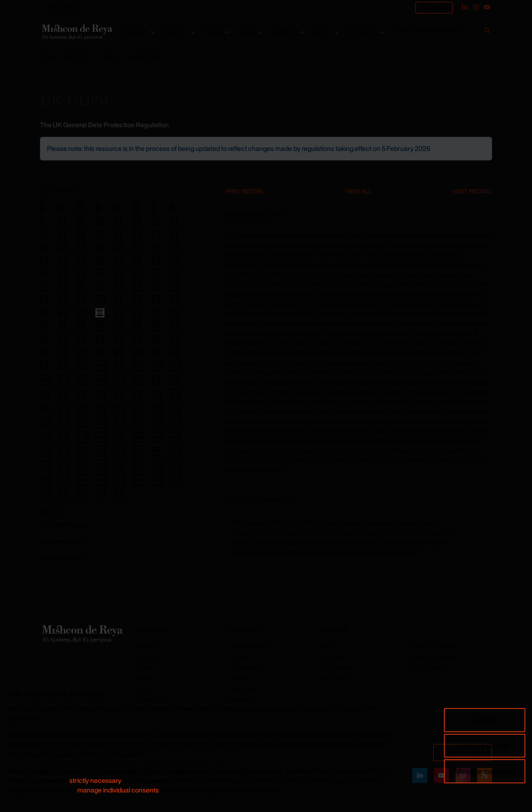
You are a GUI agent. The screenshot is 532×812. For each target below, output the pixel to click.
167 (157, 480)
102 (138, 365)
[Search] (487, 32)
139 (83, 437)
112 (175, 380)
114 (63, 394)
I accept (485, 720)
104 (175, 365)
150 (138, 451)
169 (46, 494)
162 (64, 480)
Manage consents (485, 771)
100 (101, 365)
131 (82, 423)
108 (101, 380)
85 (118, 339)
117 (119, 395)
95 (156, 352)
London (242, 657)
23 (156, 234)
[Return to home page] (76, 32)
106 (64, 380)
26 (63, 247)
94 (137, 352)
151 (156, 451)
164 (101, 480)
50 (63, 286)
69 (119, 312)
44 (100, 273)
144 (175, 437)
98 (63, 365)
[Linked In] (465, 7)
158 (138, 465)
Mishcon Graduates (435, 657)
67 (81, 313)
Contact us (363, 32)
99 (82, 365)
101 (119, 365)
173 (119, 494)
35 (81, 260)
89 (44, 352)
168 (175, 480)
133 (119, 423)
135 (157, 423)
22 (137, 234)
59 (82, 299)
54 (137, 286)
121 (44, 408)
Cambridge (246, 667)
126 (138, 408)
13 (118, 221)
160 (176, 465)
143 (157, 437)
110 (138, 380)
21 (118, 234)
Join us (323, 32)
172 (101, 494)
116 (100, 394)
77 (118, 326)
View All (359, 191)
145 (45, 451)
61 (118, 299)
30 (137, 247)
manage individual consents (118, 790)
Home (48, 56)
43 (81, 273)
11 (80, 221)
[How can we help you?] (439, 32)
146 (64, 451)
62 (137, 299)
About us (176, 32)
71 (155, 313)
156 (101, 465)
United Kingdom (249, 646)
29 (119, 247)
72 (174, 313)
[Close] (485, 144)
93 (119, 352)
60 (100, 299)
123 (83, 408)
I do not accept (485, 745)
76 (100, 326)
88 (174, 339)
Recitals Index (63, 558)
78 (137, 326)
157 (119, 465)
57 (44, 299)
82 (63, 339)
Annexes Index (63, 541)
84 (100, 339)
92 (100, 352)
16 (174, 221)
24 (174, 234)
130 (64, 423)
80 (174, 326)
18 (62, 234)
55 (156, 286)
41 (43, 273)
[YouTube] (487, 7)
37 (118, 260)
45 (118, 273)
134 (138, 423)
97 (44, 365)
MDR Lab (333, 657)
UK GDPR (77, 56)
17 (43, 234)
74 (62, 326)
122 (64, 408)
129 (45, 423)
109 (120, 380)
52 (100, 286)
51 (81, 286)
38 (137, 260)
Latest (246, 32)
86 (137, 339)
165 (120, 480)
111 (156, 380)
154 (64, 465)
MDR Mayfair (338, 667)
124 (101, 408)
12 (99, 221)
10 (62, 221)
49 (44, 286)
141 (119, 437)
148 (101, 451)
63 (156, 299)
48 (174, 273)
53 (118, 286)
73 (44, 326)
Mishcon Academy (433, 646)
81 (43, 339)
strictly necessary (95, 780)
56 (174, 286)
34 (63, 260)
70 (137, 313)
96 (175, 352)
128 (175, 408)
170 (64, 494)
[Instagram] (476, 7)
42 (63, 273)
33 (44, 260)
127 (157, 408)
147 (82, 451)
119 (156, 394)
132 (101, 423)
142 (138, 437)
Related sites (62, 7)
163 (83, 480)
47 (155, 273)
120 (175, 394)
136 (175, 423)
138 (64, 437)
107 (82, 380)
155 (83, 465)
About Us (148, 646)
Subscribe (434, 7)
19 (81, 234)
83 (81, 339)
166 (139, 480)
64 (174, 299)
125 (119, 408)
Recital (108, 56)
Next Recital (473, 191)
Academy (284, 32)
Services (136, 32)
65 (44, 313)
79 (156, 326)
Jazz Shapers (427, 667)
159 (157, 465)
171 (82, 494)
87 (155, 339)
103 (157, 365)
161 (45, 480)
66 (63, 312)
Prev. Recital (245, 191)
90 (63, 352)
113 (44, 394)
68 (100, 313)
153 (45, 465)
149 (120, 451)
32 (174, 247)
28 (100, 247)
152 (175, 451)
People (213, 32)
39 (156, 260)
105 (45, 380)
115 (82, 394)
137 (45, 437)
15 (155, 221)
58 (63, 299)
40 (174, 260)
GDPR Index (65, 525)
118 (138, 394)
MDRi (328, 646)
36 (100, 260)
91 (81, 352)
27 (81, 247)
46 (137, 273)
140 (101, 437)
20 (100, 234)
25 (44, 247)
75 (81, 326)
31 (155, 247)
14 (137, 221)
